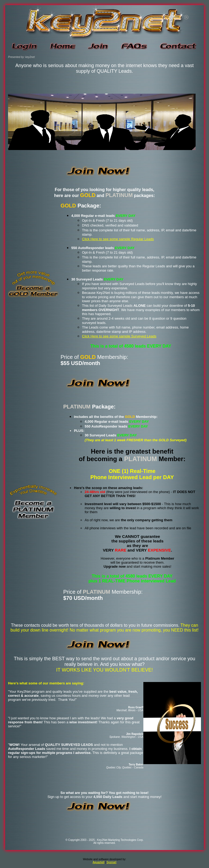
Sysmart (112, 862)
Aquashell (99, 862)
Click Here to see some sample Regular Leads (118, 239)
